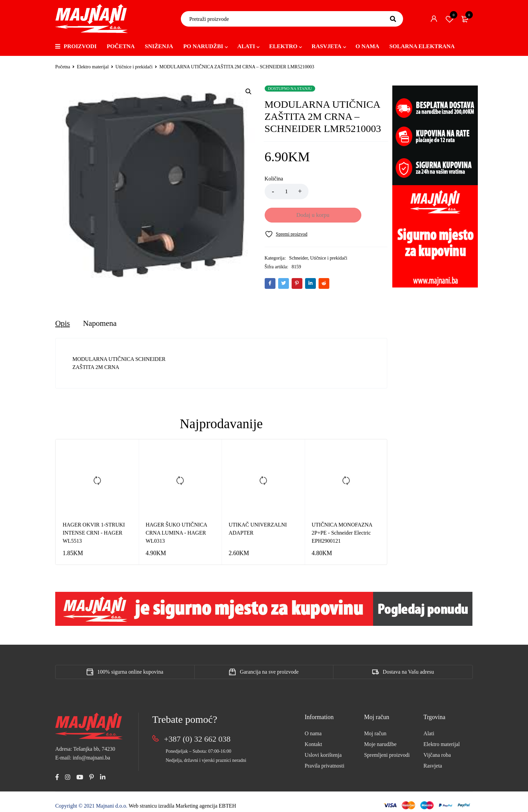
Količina (274, 179)
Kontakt (313, 737)
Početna (63, 67)
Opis (63, 317)
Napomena (101, 317)
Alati (429, 727)
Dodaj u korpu (348, 192)
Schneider (299, 235)
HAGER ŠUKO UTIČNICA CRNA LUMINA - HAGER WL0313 (176, 526)
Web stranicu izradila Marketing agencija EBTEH (182, 799)
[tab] (63, 317)
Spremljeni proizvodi (387, 748)
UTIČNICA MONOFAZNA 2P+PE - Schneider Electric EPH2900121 (342, 526)
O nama (313, 727)
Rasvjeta (433, 759)
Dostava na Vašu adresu (408, 665)
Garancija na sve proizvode (269, 665)
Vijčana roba (437, 748)
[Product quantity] (287, 192)
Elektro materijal (93, 67)
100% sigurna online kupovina (130, 665)
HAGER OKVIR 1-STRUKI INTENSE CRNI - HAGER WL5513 (94, 526)
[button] (249, 92)
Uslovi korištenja (323, 748)
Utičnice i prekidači (134, 67)
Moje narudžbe (380, 737)
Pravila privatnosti (325, 759)
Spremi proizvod (450, 19)
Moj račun (375, 727)
